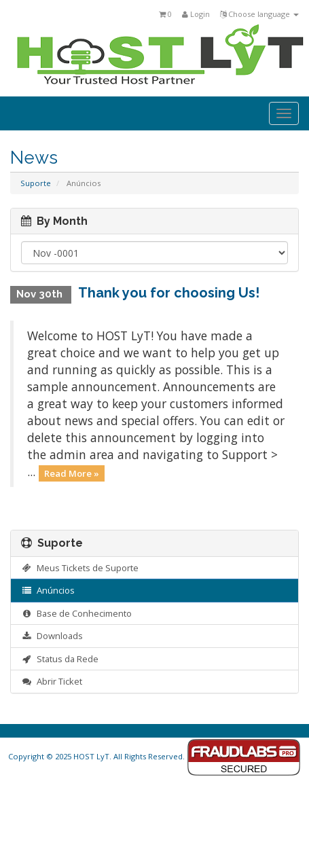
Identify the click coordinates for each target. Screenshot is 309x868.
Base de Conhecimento (76, 613)
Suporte (36, 183)
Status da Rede (60, 659)
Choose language (259, 14)
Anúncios (48, 590)
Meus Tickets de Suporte (80, 568)
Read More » (72, 473)
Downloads (52, 636)
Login (196, 14)
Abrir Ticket (52, 681)
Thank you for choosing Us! (169, 293)
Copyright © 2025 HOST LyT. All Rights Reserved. (154, 756)
